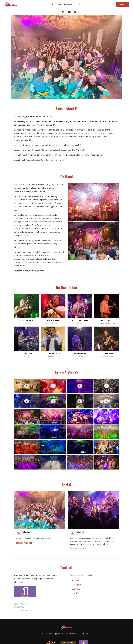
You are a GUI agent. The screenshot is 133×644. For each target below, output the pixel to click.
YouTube (75, 634)
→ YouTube (75, 589)
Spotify (87, 634)
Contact (122, 4)
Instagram (61, 634)
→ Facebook (75, 580)
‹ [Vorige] (71, 221)
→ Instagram (76, 585)
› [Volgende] (117, 221)
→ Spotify (74, 593)
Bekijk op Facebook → (25, 543)
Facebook (47, 634)
